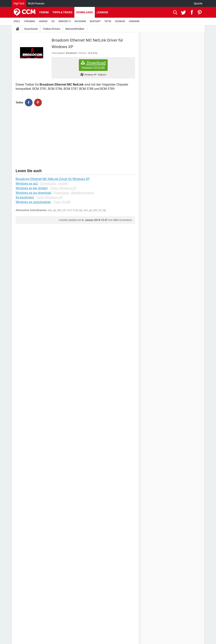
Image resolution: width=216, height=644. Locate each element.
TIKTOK (108, 21)
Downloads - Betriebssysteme (74, 193)
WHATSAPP (95, 21)
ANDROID (43, 21)
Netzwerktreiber (75, 29)
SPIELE (17, 21)
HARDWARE (134, 21)
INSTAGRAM (80, 21)
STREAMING (29, 21)
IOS (53, 21)
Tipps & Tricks (62, 12)
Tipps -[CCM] (62, 202)
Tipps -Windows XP (63, 188)
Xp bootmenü (25, 197)
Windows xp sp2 (27, 184)
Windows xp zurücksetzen (33, 202)
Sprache (198, 3)
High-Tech (19, 3)
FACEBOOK (120, 21)
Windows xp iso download (33, 193)
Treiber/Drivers (52, 29)
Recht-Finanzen (36, 3)
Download (93, 65)
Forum (44, 12)
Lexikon (102, 12)
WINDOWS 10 (65, 21)
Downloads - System (54, 184)
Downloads (85, 12)
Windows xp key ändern (32, 188)
